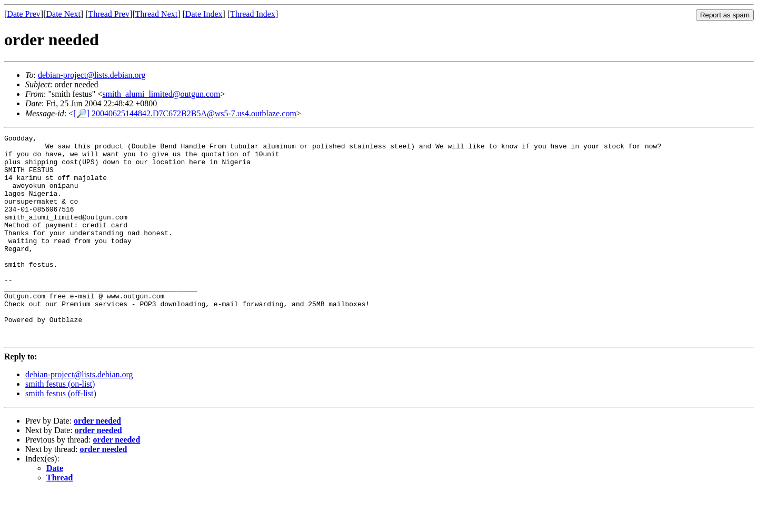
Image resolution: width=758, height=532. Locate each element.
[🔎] (81, 113)
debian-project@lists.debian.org (92, 75)
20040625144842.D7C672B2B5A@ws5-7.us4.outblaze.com (194, 113)
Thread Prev (109, 14)
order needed (97, 462)
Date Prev (24, 14)
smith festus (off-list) (61, 434)
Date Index (204, 14)
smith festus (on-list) (60, 425)
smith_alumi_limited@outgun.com (161, 94)
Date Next (63, 14)
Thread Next (156, 14)
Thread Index (253, 14)
